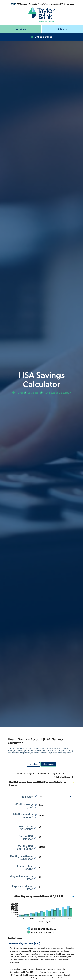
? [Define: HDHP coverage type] (36, 806)
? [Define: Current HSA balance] (36, 838)
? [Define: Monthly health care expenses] (36, 858)
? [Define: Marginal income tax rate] (36, 878)
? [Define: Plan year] (36, 797)
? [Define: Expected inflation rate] (36, 888)
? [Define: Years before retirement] (36, 828)
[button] (42, 784)
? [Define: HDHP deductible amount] (36, 816)
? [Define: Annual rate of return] (36, 868)
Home (20, 393)
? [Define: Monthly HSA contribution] (36, 848)
